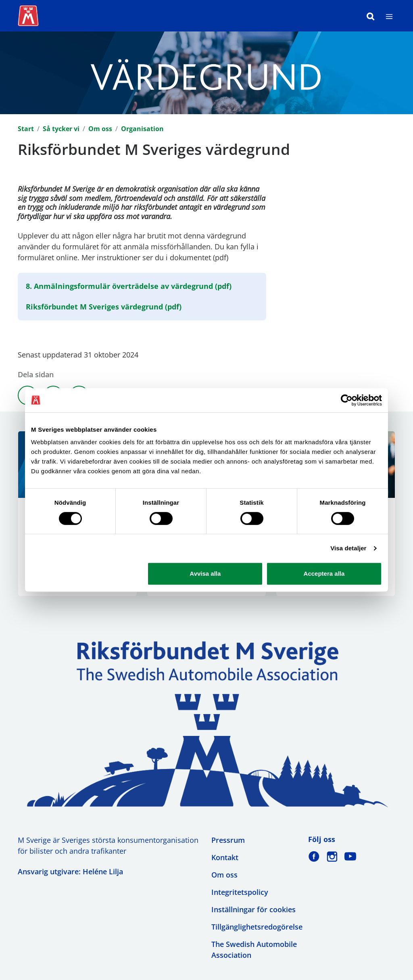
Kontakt (225, 857)
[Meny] (389, 16)
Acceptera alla (324, 574)
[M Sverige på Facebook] (314, 856)
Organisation (142, 129)
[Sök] (371, 16)
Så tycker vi (61, 129)
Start (26, 129)
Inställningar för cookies (253, 909)
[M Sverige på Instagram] (332, 856)
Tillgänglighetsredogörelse (257, 927)
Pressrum (228, 840)
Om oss (100, 129)
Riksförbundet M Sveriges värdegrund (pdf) (104, 307)
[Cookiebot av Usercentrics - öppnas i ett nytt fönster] (347, 400)
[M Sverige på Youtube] (350, 856)
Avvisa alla (205, 574)
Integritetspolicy (240, 892)
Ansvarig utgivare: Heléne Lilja (70, 871)
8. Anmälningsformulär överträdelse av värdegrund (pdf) (129, 286)
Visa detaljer (348, 548)
